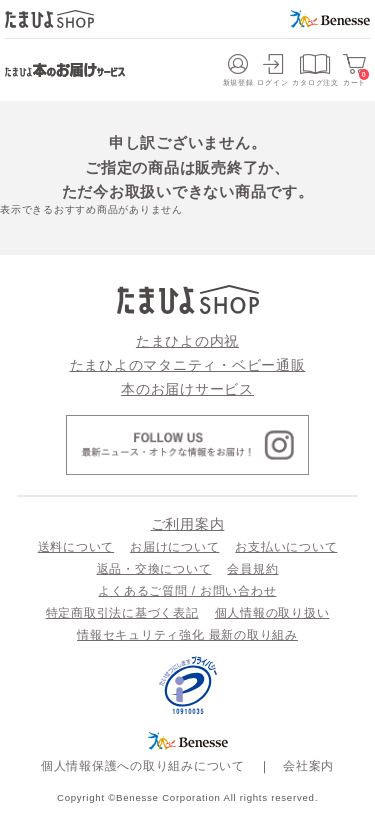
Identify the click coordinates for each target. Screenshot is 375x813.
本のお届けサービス (187, 389)
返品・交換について (154, 569)
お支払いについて (286, 547)
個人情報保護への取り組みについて (143, 766)
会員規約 (252, 569)
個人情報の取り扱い (272, 613)
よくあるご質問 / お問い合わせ (187, 591)
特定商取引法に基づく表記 (122, 613)
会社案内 (308, 766)
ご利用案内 (188, 524)
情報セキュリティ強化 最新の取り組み (187, 635)
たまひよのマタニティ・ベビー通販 (188, 365)
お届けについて (174, 547)
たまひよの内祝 (187, 341)
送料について (76, 547)
